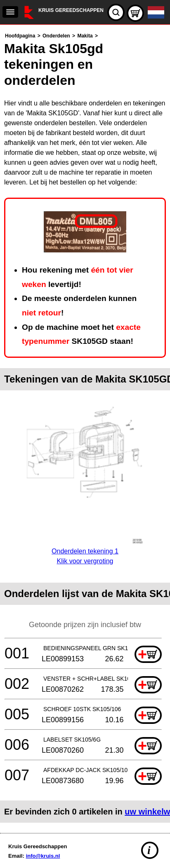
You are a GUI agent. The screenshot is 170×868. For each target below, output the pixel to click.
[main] (85, 427)
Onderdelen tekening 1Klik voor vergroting (85, 551)
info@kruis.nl (43, 856)
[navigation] (10, 12)
